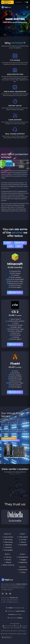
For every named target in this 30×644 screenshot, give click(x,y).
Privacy (22, 572)
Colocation (7, 547)
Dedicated (20, 243)
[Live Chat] (6, 594)
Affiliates (8, 562)
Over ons (7, 557)
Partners (8, 560)
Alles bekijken (8, 550)
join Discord (7, 3)
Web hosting (8, 542)
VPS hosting (7, 540)
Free (19, 246)
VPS (11, 246)
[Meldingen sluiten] (13, 2)
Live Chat (23, 540)
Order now (15, 292)
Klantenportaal (23, 557)
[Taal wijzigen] (7, 637)
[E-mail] (10, 594)
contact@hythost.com (12, 602)
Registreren (22, 562)
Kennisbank (23, 545)
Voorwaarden (22, 570)
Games (8, 243)
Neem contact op (8, 565)
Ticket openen (22, 537)
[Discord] (3, 594)
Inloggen (23, 560)
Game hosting (7, 537)
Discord (22, 542)
